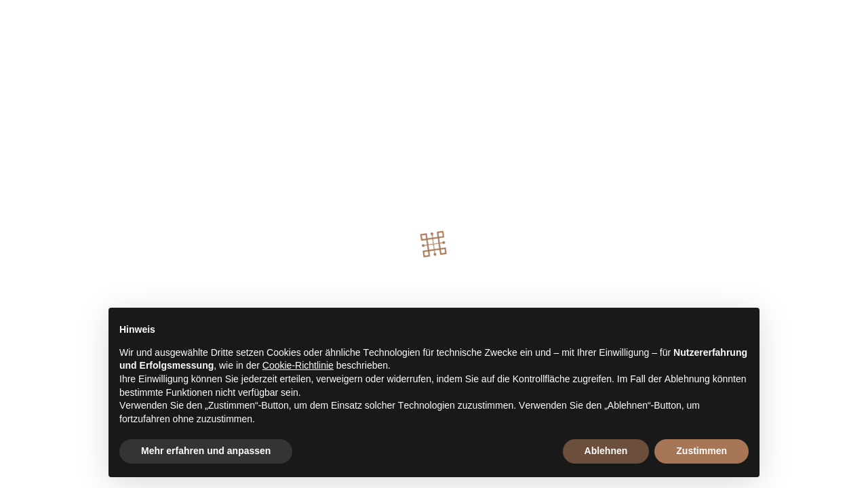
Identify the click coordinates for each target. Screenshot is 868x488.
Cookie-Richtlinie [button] (298, 365)
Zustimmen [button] (702, 451)
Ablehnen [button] (606, 451)
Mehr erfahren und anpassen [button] (206, 451)
